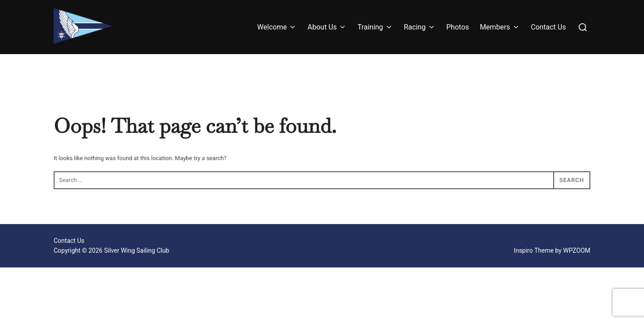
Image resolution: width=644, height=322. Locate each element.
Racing (420, 27)
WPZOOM (577, 250)
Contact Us (549, 27)
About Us (327, 27)
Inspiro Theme (534, 250)
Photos (458, 27)
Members (500, 27)
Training (375, 27)
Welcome (277, 27)
